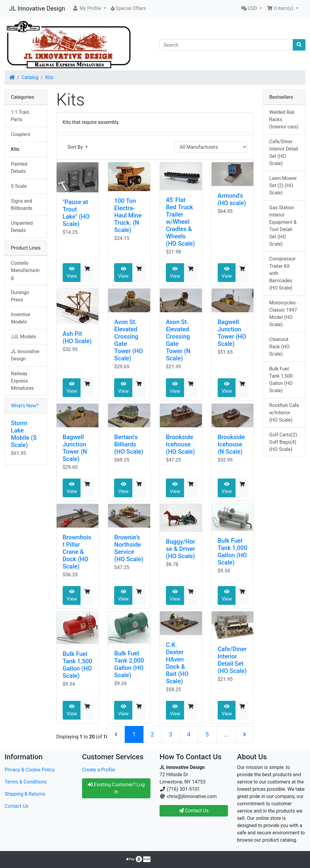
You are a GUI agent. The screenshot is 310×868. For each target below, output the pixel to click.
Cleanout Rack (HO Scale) (279, 347)
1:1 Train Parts (20, 116)
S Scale (19, 186)
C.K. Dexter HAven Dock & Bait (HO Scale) (177, 663)
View (72, 273)
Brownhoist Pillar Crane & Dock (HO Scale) (77, 552)
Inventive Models (20, 318)
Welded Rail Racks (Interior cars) (284, 119)
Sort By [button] (76, 147)
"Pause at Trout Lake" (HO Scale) (76, 213)
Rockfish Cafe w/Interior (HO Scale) (284, 413)
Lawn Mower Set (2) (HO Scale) (283, 186)
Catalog (30, 77)
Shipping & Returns (25, 794)
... (226, 734)
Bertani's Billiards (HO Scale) (129, 444)
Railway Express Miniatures (22, 381)
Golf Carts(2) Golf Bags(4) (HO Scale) (283, 442)
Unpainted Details (22, 227)
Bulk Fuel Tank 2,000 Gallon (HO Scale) (129, 664)
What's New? (25, 406)
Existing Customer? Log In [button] (116, 788)
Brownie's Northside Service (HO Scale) (129, 548)
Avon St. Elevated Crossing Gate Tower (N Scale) (178, 340)
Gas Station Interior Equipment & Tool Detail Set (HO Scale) (283, 226)
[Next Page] (245, 734)
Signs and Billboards (22, 205)
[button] (89, 8)
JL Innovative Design (37, 8)
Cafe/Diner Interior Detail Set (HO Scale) (232, 660)
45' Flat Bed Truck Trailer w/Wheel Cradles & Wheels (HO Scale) (180, 222)
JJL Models (23, 337)
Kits (49, 77)
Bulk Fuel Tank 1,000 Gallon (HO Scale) (232, 552)
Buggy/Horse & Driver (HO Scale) (181, 549)
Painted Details (19, 168)
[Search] (226, 45)
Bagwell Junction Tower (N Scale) (75, 448)
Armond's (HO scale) (232, 199)
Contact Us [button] (194, 811)
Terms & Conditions (26, 782)
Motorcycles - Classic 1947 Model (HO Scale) (284, 314)
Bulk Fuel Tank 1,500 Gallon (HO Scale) (77, 665)
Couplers (20, 134)
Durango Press (20, 296)
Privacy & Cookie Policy (30, 770)
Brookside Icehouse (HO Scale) (180, 444)
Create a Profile (99, 770)
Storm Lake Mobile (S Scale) (24, 434)
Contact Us (16, 806)
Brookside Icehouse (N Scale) (231, 444)
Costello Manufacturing (25, 270)
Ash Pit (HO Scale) (77, 337)
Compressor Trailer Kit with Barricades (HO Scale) (282, 273)
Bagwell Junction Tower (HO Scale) (232, 333)
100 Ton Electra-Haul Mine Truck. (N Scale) (128, 215)
